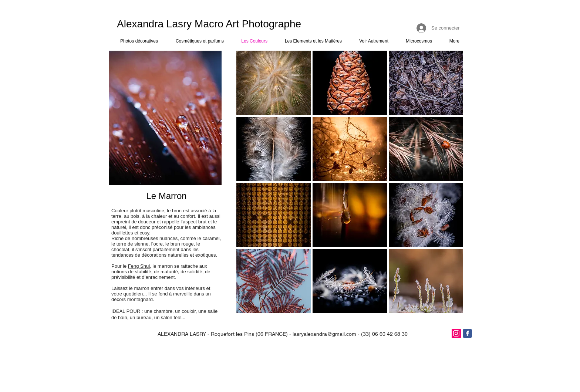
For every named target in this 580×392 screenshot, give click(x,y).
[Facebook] (467, 333)
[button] (274, 83)
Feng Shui (139, 266)
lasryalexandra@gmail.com (324, 334)
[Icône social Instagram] (456, 333)
